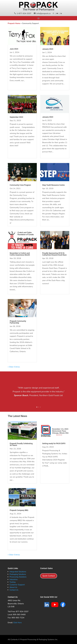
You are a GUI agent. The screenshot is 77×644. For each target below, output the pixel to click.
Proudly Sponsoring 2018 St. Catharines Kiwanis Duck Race (54, 254)
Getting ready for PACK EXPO (54, 443)
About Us (13, 587)
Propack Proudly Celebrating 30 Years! (21, 444)
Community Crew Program (20, 185)
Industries (14, 579)
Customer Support (17, 585)
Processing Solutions (18, 577)
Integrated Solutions (18, 572)
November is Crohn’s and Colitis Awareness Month (20, 254)
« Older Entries (14, 367)
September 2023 (16, 117)
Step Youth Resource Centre (53, 185)
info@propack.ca (43, 13)
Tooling (13, 582)
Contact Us (14, 590)
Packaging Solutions (18, 574)
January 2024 (48, 49)
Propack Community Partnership (18, 322)
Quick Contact (49, 576)
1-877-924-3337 (24, 13)
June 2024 (14, 49)
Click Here (17, 623)
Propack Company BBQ (19, 510)
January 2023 (48, 117)
